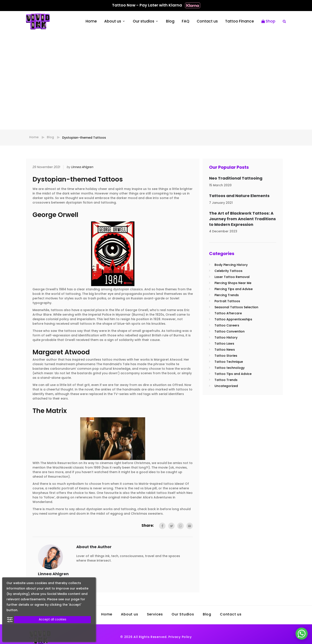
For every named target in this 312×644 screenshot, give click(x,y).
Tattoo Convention (230, 332)
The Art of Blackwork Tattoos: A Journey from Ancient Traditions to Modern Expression (242, 219)
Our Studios (183, 615)
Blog (170, 22)
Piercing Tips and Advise (234, 289)
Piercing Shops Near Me (233, 283)
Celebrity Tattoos (228, 271)
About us (113, 22)
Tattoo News (225, 350)
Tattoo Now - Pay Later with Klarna (156, 6)
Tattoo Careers (227, 326)
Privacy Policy (180, 637)
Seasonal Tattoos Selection (236, 308)
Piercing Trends (227, 295)
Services (155, 615)
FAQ (186, 22)
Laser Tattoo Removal (232, 277)
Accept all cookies (53, 620)
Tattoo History (226, 338)
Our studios (144, 22)
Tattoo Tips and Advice (233, 374)
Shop (268, 22)
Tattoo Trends (226, 380)
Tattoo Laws (224, 344)
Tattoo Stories (226, 356)
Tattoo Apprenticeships (233, 320)
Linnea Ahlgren (82, 167)
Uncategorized (226, 386)
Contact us (207, 22)
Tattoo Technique (229, 362)
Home (91, 22)
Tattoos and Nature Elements (239, 196)
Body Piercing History (231, 265)
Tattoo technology (230, 368)
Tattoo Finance (240, 22)
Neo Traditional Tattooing (236, 179)
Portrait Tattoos (227, 301)
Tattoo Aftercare (228, 314)
